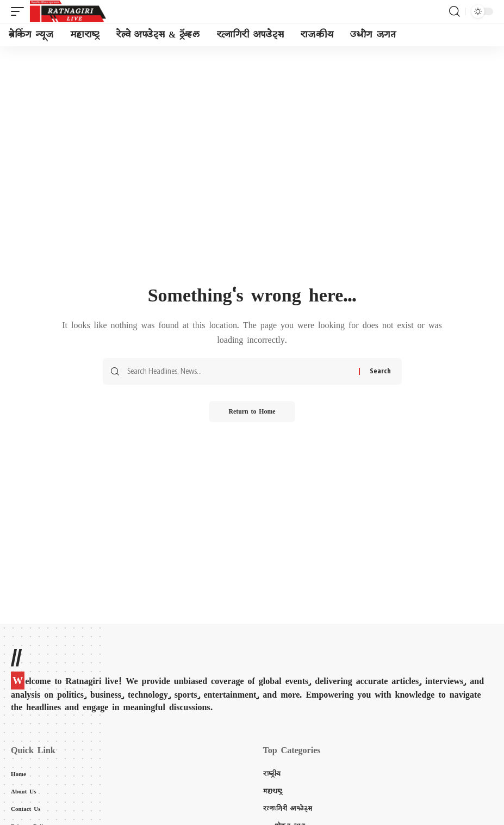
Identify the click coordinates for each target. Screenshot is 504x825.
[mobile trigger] (20, 11)
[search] (455, 11)
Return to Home (252, 412)
